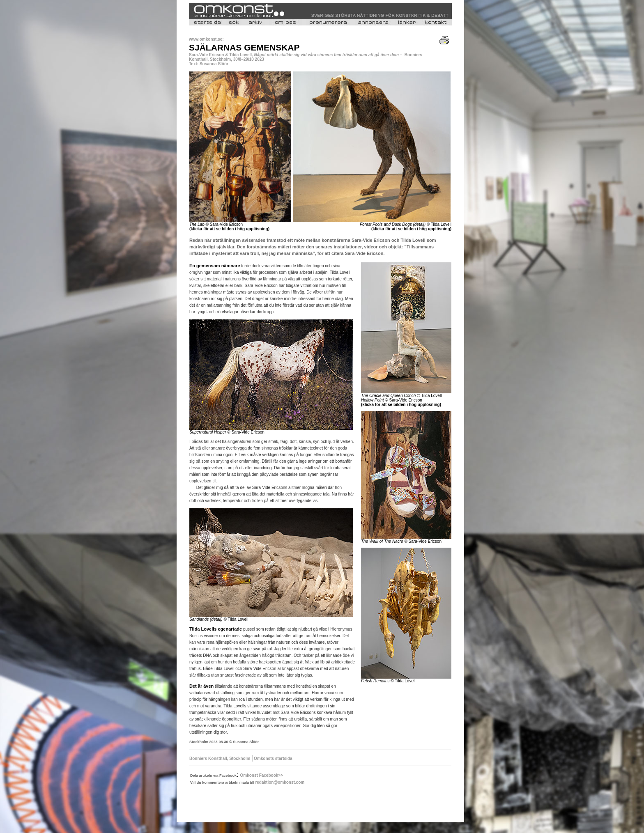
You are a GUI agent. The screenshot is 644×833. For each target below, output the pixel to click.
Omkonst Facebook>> (262, 775)
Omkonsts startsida (272, 758)
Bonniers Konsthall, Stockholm (220, 758)
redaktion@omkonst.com (280, 782)
